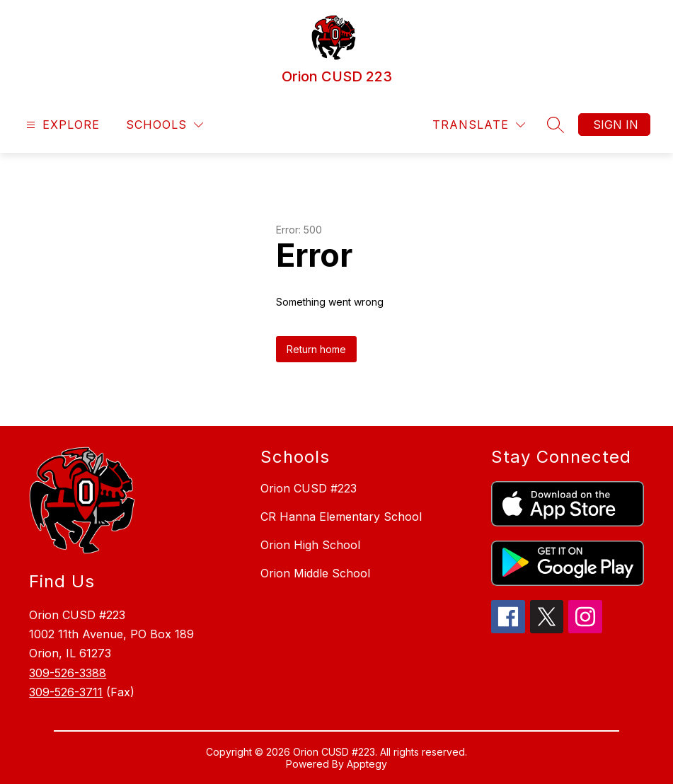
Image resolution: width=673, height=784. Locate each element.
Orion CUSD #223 (309, 488)
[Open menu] (61, 125)
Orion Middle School (315, 573)
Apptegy (367, 764)
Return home (316, 349)
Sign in (616, 125)
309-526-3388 (68, 673)
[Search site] (556, 125)
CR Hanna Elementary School (341, 517)
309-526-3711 (66, 692)
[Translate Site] (479, 125)
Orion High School (310, 545)
